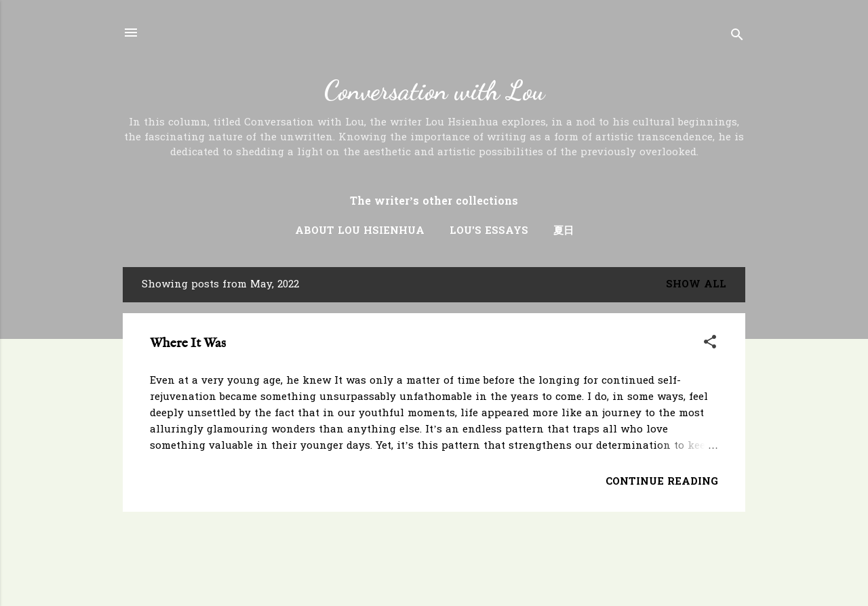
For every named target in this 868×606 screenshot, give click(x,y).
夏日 (564, 231)
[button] (710, 344)
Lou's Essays (489, 231)
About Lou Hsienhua (360, 231)
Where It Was (188, 343)
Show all (696, 285)
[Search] (737, 37)
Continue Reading (662, 482)
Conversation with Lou (434, 90)
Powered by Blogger (434, 571)
